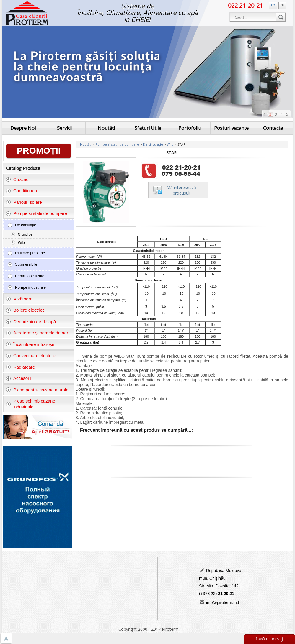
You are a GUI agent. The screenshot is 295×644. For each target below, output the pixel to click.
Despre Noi (23, 128)
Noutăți (106, 128)
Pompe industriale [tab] (27, 287)
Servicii (65, 128)
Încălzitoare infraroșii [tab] (30, 344)
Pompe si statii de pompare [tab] (36, 213)
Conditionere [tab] (22, 191)
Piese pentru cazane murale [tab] (37, 390)
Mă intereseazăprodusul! (181, 190)
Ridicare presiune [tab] (26, 253)
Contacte (273, 128)
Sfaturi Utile (148, 128)
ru (282, 5)
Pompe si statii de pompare (118, 144)
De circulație (153, 144)
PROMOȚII (39, 151)
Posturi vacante (231, 128)
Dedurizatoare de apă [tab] (31, 322)
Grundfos (25, 234)
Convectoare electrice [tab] (31, 355)
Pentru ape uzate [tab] (26, 276)
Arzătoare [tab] (19, 299)
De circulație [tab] (22, 225)
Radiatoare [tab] (21, 367)
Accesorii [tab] (19, 378)
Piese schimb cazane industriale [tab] (31, 404)
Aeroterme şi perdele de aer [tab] (37, 333)
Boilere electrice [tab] (25, 310)
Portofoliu (190, 128)
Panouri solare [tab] (24, 202)
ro (273, 5)
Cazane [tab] (17, 179)
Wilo (21, 243)
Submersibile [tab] (22, 264)
